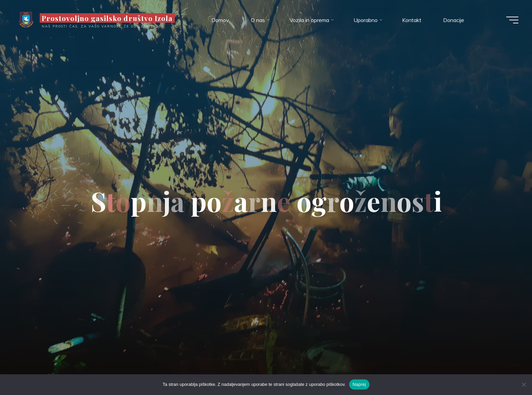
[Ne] (524, 384)
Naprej (359, 384)
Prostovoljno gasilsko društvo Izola (107, 18)
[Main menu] (512, 20)
